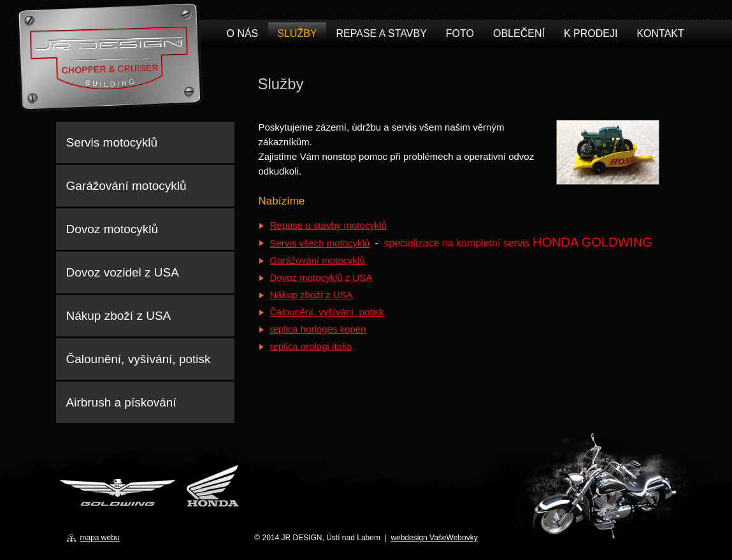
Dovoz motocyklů (112, 229)
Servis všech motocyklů (320, 243)
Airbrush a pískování (121, 402)
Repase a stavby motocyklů (328, 225)
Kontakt (660, 33)
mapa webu (100, 538)
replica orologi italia (311, 346)
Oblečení (519, 33)
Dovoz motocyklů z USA (321, 277)
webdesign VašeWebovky (434, 538)
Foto (460, 33)
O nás (243, 33)
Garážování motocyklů (318, 260)
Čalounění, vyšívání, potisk (327, 312)
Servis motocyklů (112, 142)
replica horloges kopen (318, 329)
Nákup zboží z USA (312, 295)
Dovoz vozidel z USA (123, 272)
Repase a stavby (382, 33)
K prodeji (591, 33)
